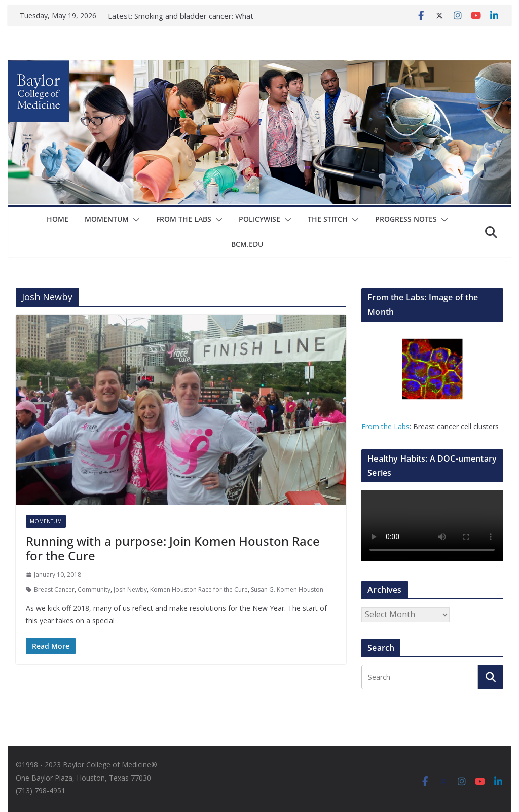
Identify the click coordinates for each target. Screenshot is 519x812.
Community (94, 590)
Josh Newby (130, 590)
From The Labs (184, 219)
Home (58, 219)
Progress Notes (406, 219)
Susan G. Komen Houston (287, 590)
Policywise (259, 219)
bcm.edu (247, 244)
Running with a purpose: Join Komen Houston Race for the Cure (173, 548)
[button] (134, 220)
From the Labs (385, 426)
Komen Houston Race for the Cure (199, 590)
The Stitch (328, 219)
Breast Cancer (54, 590)
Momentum (107, 219)
